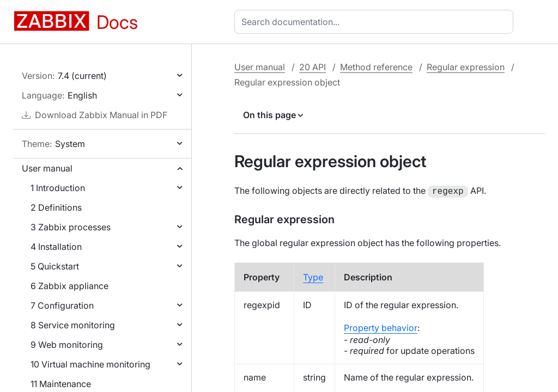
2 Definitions (56, 207)
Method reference (376, 67)
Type (313, 276)
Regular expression (466, 67)
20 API (313, 67)
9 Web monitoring (67, 345)
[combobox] (376, 22)
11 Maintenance (61, 384)
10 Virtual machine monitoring (90, 364)
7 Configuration (62, 305)
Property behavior (381, 327)
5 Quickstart (55, 266)
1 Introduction (58, 188)
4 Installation (56, 247)
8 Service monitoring (73, 325)
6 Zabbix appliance (69, 286)
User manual (47, 168)
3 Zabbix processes (71, 227)
